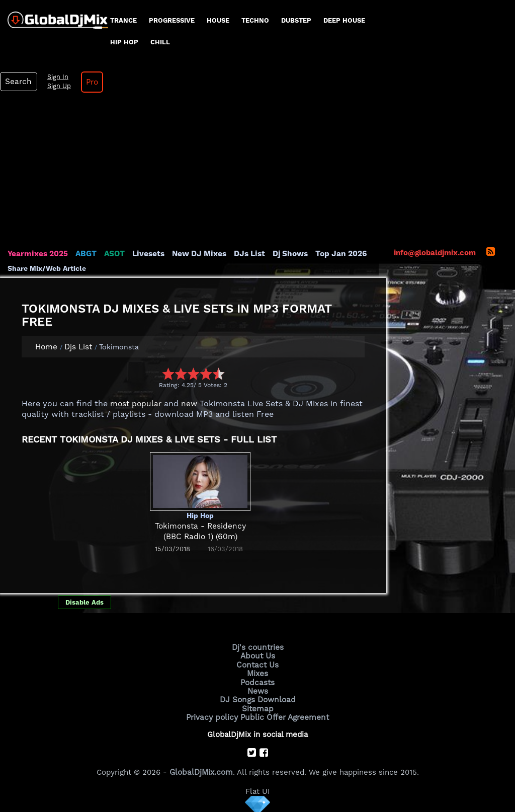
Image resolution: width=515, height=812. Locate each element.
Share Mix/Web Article (47, 268)
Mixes (257, 673)
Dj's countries (257, 647)
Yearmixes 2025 (37, 254)
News (258, 690)
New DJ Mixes (196, 254)
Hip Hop (124, 42)
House (218, 20)
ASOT (112, 254)
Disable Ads (84, 602)
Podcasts (258, 681)
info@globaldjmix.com (435, 253)
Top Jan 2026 (335, 254)
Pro (90, 82)
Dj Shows (285, 254)
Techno (255, 20)
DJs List (245, 254)
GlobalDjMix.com (201, 770)
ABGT (84, 254)
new (186, 404)
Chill (160, 42)
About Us (258, 655)
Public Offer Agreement (284, 715)
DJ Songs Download (257, 698)
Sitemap (257, 707)
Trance (123, 20)
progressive (172, 20)
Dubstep (296, 20)
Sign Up (57, 86)
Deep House (344, 20)
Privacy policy (213, 715)
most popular (135, 404)
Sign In (55, 77)
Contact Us (257, 664)
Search (18, 82)
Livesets (146, 254)
